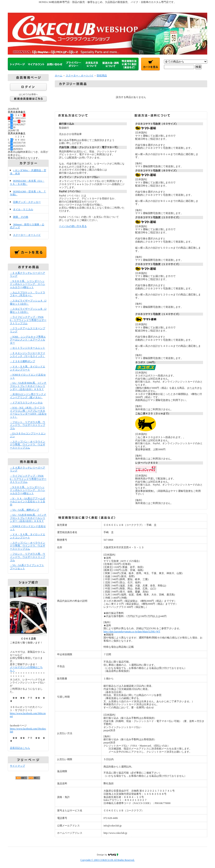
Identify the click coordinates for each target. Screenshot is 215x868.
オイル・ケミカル (23, 209)
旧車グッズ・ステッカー (27, 202)
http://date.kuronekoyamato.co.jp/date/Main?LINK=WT (132, 632)
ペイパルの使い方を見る (73, 226)
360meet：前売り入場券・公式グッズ (27, 226)
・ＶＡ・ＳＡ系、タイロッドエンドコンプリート (28, 368)
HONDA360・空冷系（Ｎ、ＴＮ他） (28, 193)
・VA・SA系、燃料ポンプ (24, 510)
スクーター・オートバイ (27, 235)
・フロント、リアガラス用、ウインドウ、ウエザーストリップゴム (28, 425)
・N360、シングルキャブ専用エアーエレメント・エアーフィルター (28, 340)
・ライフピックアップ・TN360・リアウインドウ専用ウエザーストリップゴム (28, 320)
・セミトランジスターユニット (28, 348)
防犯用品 (102, 76)
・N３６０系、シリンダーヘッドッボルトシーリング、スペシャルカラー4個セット (28, 284)
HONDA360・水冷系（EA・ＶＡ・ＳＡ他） (27, 182)
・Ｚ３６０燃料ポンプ (22, 361)
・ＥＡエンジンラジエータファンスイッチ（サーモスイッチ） (28, 355)
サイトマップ (17, 766)
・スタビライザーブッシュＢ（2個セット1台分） (28, 310)
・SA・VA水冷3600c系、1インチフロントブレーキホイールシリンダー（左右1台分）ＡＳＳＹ (28, 386)
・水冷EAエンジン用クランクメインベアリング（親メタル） (28, 396)
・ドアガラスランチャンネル (26, 403)
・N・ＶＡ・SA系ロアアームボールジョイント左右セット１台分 (28, 502)
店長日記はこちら (20, 748)
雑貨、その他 (21, 217)
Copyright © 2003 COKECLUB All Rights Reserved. (107, 860)
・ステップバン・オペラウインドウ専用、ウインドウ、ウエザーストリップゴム (28, 445)
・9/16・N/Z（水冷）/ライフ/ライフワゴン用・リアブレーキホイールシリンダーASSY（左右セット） (28, 412)
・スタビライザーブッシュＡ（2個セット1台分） (28, 302)
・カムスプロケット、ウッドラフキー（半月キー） (28, 294)
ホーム (59, 76)
